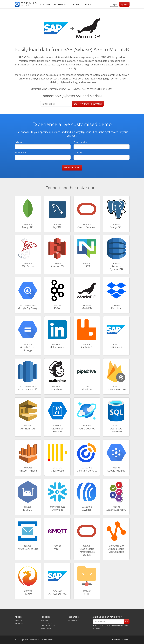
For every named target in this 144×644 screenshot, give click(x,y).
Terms (51, 640)
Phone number (81, 142)
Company (78, 153)
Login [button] (114, 4)
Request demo (72, 167)
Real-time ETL (46, 628)
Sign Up (124, 4)
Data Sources (46, 623)
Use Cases (19, 623)
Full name (19, 142)
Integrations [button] (60, 4)
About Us (18, 621)
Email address (21, 153)
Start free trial (88, 104)
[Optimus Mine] (26, 4)
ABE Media (125, 640)
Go (127, 622)
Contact (87, 4)
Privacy (44, 640)
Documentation (73, 621)
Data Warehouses (48, 626)
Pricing (75, 4)
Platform (45, 4)
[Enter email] (56, 104)
